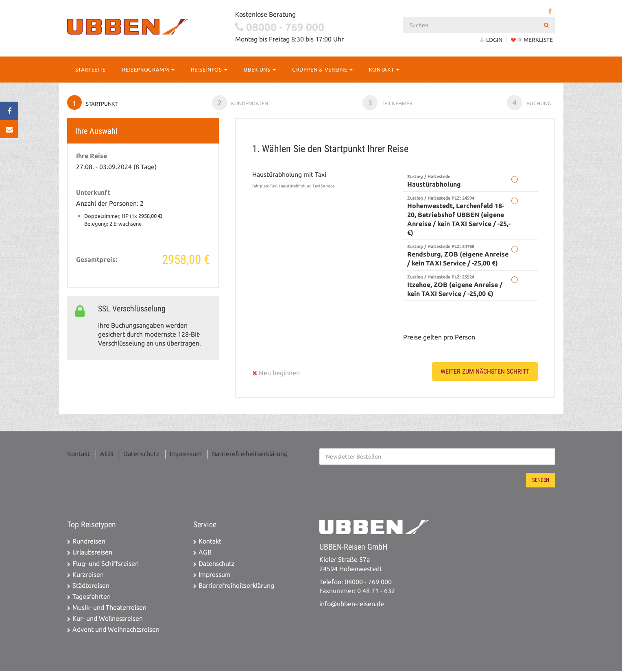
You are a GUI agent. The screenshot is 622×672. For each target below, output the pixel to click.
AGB (107, 455)
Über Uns (260, 70)
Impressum (186, 455)
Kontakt (384, 70)
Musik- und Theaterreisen (109, 609)
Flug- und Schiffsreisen (106, 564)
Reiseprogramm (148, 70)
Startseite (91, 70)
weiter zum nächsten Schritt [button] (485, 373)
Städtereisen (91, 587)
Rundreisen (89, 543)
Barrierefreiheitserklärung (250, 455)
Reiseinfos (209, 70)
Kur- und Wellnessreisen (108, 620)
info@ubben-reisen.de (352, 605)
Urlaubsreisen (92, 553)
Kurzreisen (88, 576)
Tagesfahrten (92, 598)
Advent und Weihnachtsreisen (116, 631)
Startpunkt (93, 103)
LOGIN (491, 40)
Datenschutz (141, 455)
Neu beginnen (276, 374)
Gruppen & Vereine (322, 70)
